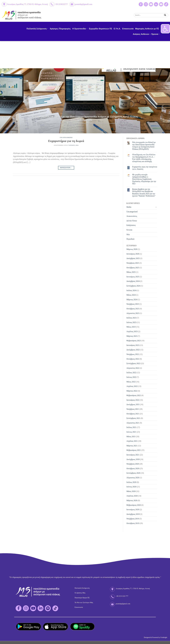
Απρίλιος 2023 (132, 331)
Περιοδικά (130, 239)
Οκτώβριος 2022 (133, 359)
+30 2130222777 (61, 4)
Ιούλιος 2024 (131, 290)
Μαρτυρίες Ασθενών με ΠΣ (147, 29)
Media (129, 207)
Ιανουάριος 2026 (133, 254)
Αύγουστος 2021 (133, 423)
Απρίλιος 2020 (132, 496)
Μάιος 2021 (131, 437)
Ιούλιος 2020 (131, 482)
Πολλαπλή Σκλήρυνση (37, 29)
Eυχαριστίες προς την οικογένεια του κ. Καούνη (145, 168)
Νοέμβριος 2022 (133, 354)
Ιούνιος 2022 (131, 377)
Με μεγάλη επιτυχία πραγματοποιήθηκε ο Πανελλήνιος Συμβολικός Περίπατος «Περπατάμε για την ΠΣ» (144, 179)
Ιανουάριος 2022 (133, 400)
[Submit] (165, 15)
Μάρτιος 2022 (132, 391)
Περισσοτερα (66, 168)
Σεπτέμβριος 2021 (133, 418)
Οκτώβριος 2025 (133, 268)
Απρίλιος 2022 (132, 386)
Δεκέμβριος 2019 (133, 514)
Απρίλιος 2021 (132, 441)
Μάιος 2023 (131, 327)
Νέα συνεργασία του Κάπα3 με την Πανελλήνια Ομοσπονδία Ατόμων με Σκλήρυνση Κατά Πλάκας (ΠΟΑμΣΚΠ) (144, 146)
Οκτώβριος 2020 (133, 468)
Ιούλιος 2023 (131, 318)
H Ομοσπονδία (80, 29)
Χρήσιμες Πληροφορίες (60, 29)
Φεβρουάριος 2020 (134, 505)
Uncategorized (66, 137)
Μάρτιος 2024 (132, 300)
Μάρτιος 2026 (132, 249)
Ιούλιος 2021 (131, 427)
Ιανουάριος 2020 (133, 510)
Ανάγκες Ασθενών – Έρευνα (146, 34)
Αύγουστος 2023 (133, 313)
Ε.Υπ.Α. (117, 29)
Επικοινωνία (128, 29)
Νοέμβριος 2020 (133, 464)
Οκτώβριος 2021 (133, 414)
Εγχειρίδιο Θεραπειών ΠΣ (101, 29)
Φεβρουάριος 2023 (134, 341)
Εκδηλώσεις (131, 225)
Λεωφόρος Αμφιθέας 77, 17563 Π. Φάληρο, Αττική (27, 4)
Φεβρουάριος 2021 (134, 450)
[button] (165, 29)
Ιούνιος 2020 (131, 487)
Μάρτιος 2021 (132, 446)
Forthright (164, 637)
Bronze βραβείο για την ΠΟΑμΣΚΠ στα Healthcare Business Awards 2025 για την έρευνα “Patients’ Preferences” (144, 193)
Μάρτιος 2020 (132, 500)
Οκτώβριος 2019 (133, 523)
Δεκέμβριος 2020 (133, 459)
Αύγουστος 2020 (133, 478)
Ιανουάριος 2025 (133, 277)
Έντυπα (129, 230)
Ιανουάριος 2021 (133, 455)
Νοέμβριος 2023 (133, 304)
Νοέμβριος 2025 (133, 263)
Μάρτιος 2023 (132, 336)
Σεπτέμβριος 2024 (133, 286)
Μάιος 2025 (131, 272)
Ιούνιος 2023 (131, 322)
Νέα (128, 234)
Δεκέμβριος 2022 (133, 350)
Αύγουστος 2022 (133, 368)
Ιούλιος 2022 (131, 373)
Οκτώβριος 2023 (133, 309)
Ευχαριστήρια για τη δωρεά (66, 141)
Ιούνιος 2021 (131, 432)
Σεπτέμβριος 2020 (133, 473)
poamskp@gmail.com (83, 4)
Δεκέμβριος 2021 (133, 404)
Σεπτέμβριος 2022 (133, 363)
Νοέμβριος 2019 (133, 519)
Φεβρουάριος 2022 (134, 395)
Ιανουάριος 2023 (133, 345)
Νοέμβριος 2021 (133, 409)
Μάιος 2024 (131, 295)
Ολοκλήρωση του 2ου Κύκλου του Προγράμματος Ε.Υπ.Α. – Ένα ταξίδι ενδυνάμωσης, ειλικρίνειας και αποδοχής (144, 158)
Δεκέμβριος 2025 (133, 258)
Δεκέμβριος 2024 (133, 281)
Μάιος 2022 (131, 382)
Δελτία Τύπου (132, 221)
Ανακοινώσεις (132, 216)
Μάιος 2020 (131, 491)
